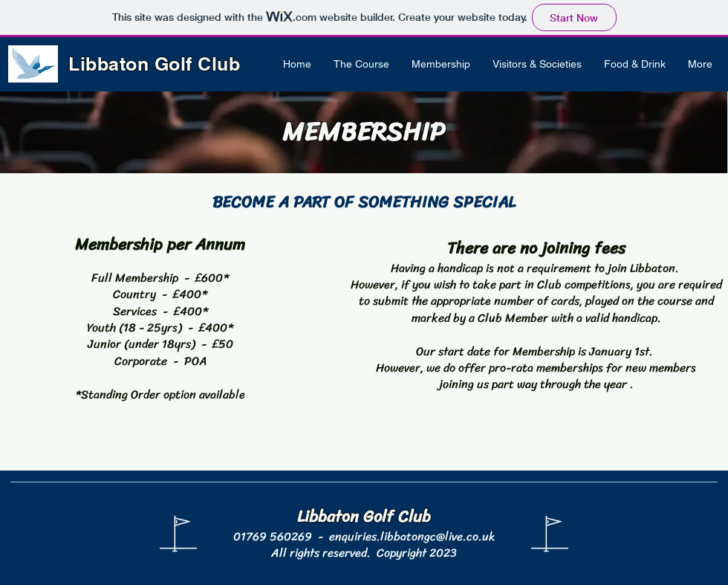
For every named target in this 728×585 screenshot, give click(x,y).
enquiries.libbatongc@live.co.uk (412, 536)
